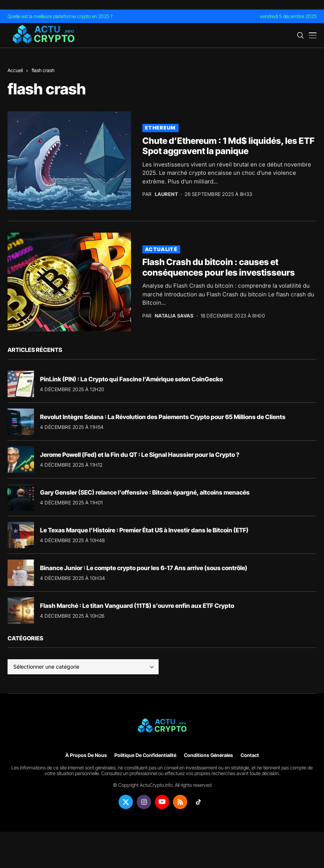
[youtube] (162, 802)
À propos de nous (86, 755)
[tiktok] (198, 802)
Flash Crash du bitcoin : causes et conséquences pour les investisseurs (219, 267)
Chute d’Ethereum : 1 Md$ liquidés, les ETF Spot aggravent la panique (228, 146)
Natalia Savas (174, 316)
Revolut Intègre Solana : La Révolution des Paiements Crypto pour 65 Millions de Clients (163, 417)
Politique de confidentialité (145, 755)
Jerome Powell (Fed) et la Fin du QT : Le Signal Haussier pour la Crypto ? (140, 455)
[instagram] (144, 802)
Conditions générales (208, 755)
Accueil (15, 70)
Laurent (167, 194)
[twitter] (126, 802)
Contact (250, 755)
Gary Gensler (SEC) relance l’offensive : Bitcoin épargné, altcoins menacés (145, 492)
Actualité (161, 249)
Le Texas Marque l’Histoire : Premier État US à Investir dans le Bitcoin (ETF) (144, 530)
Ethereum (160, 128)
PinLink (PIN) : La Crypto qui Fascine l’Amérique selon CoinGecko (131, 379)
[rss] (180, 802)
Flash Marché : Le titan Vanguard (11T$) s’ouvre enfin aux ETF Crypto (137, 606)
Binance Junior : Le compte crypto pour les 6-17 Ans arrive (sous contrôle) (144, 568)
